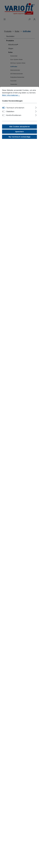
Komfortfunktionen (14, 115)
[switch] (4, 111)
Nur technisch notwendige (19, 137)
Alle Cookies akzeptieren (19, 127)
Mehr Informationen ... (11, 95)
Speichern (19, 132)
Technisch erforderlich (15, 108)
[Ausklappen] (36, 107)
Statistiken (10, 111)
